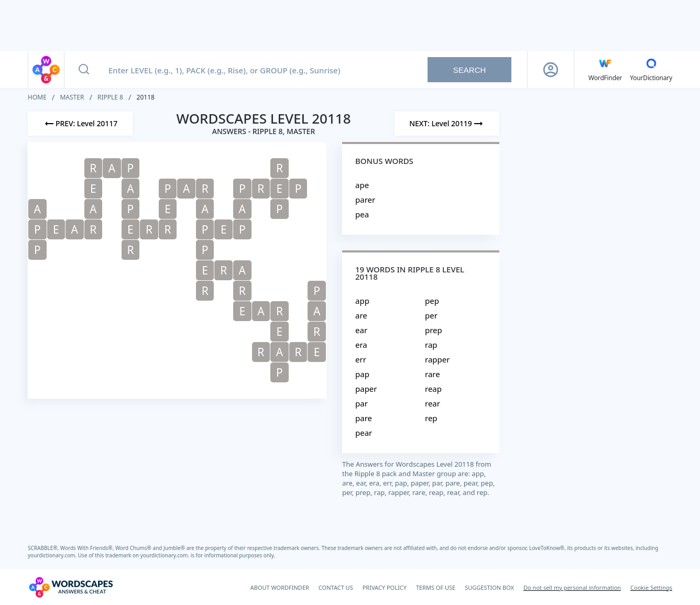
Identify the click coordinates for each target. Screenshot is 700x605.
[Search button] (84, 70)
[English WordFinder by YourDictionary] (605, 70)
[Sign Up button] (551, 70)
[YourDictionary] (651, 70)
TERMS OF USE (436, 587)
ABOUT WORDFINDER (280, 587)
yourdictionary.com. (53, 555)
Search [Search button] (470, 70)
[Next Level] (447, 124)
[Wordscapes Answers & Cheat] (71, 587)
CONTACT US (336, 587)
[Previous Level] (80, 124)
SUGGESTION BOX (489, 587)
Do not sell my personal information (572, 587)
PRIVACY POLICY (385, 587)
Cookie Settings (651, 587)
